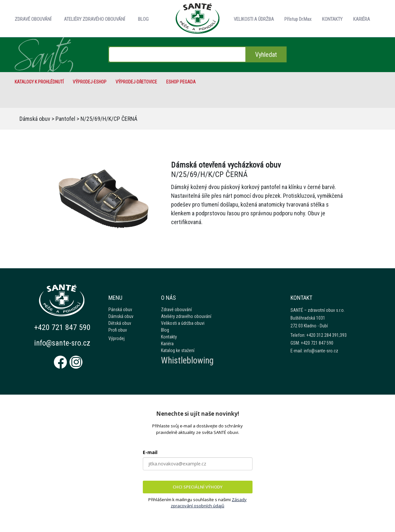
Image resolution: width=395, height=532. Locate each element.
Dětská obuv (120, 323)
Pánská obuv (120, 310)
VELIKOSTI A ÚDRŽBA (254, 19)
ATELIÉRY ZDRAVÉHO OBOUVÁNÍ (94, 19)
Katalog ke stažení (178, 350)
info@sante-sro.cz (63, 343)
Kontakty (169, 337)
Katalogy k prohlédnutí (39, 82)
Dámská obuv (35, 119)
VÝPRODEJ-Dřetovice (136, 82)
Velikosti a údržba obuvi (183, 323)
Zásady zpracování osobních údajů (209, 503)
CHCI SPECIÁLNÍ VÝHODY (198, 487)
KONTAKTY (332, 19)
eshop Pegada (181, 82)
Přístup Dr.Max (298, 19)
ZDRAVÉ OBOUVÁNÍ (33, 19)
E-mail (150, 452)
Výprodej (117, 338)
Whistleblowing (187, 361)
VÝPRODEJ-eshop (90, 82)
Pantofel (65, 119)
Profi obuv (118, 330)
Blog (165, 330)
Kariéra (167, 344)
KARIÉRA (362, 19)
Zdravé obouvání (176, 310)
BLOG (143, 19)
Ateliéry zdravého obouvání (186, 316)
